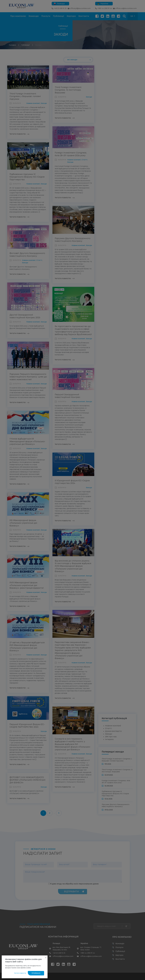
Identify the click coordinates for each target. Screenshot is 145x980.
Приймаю (36, 973)
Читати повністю (20, 973)
